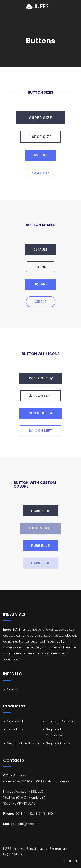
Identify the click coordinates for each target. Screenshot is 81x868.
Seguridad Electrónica (23, 743)
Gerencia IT (15, 721)
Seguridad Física (58, 743)
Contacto (14, 689)
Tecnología (15, 729)
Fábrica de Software (61, 721)
